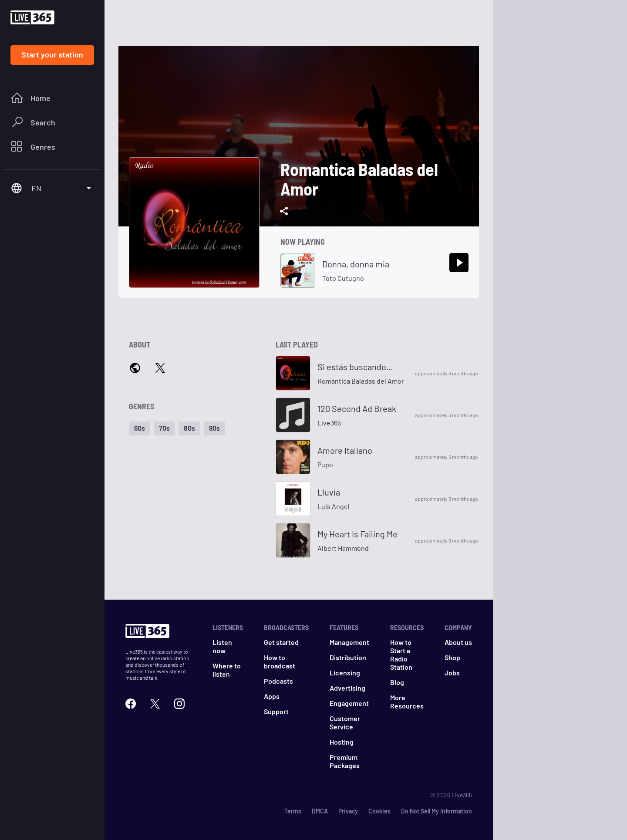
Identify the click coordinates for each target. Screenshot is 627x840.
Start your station (52, 54)
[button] (140, 428)
